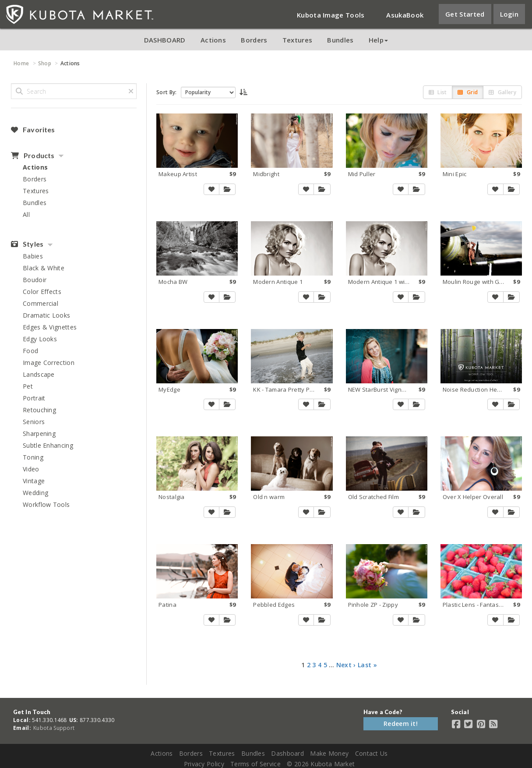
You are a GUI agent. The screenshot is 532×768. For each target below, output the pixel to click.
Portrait (34, 398)
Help (378, 40)
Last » (367, 665)
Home (21, 63)
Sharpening (39, 434)
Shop (45, 63)
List (438, 92)
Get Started (465, 14)
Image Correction (49, 363)
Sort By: (166, 92)
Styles (27, 244)
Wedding (35, 493)
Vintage (34, 481)
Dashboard (287, 753)
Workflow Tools (46, 504)
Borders (254, 40)
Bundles (340, 40)
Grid (468, 92)
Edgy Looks (40, 339)
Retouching (39, 410)
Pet (28, 386)
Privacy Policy (204, 764)
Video (31, 469)
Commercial (41, 303)
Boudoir (35, 280)
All (26, 214)
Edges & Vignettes (50, 327)
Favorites (33, 130)
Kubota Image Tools (331, 15)
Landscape (39, 374)
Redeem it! (401, 724)
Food (30, 351)
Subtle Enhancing (48, 445)
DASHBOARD (165, 40)
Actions (213, 40)
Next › (346, 665)
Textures (297, 40)
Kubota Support (54, 728)
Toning (33, 457)
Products (33, 156)
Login (509, 14)
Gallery (502, 92)
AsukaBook (405, 15)
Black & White (44, 268)
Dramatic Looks (46, 315)
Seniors (34, 422)
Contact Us (372, 753)
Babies (33, 256)
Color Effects (42, 292)
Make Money (329, 753)
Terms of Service (255, 764)
